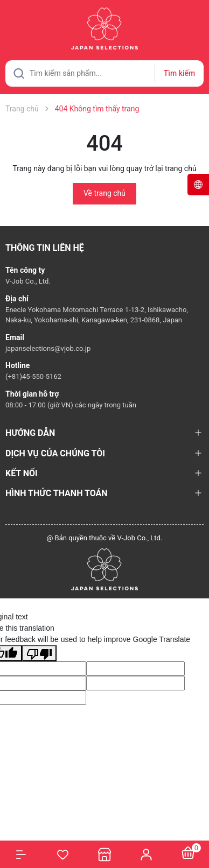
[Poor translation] (39, 653)
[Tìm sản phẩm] (104, 73)
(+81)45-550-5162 (33, 376)
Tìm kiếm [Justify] (179, 73)
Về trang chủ (104, 193)
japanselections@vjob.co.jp (48, 348)
